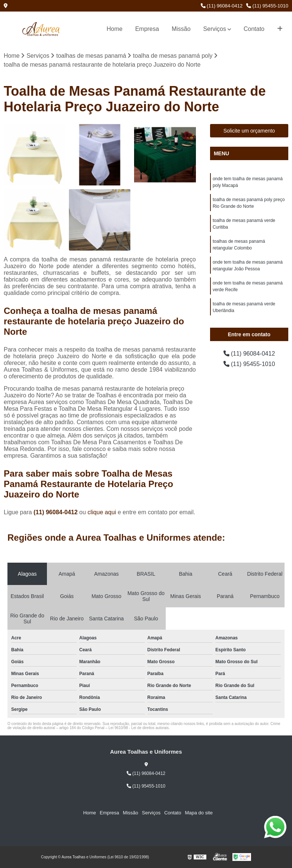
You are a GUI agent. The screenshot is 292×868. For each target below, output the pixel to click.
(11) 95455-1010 (267, 6)
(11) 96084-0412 (222, 6)
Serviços (215, 29)
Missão (181, 29)
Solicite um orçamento (249, 131)
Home (115, 29)
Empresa (147, 29)
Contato (254, 29)
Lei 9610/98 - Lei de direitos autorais (139, 728)
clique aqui (102, 512)
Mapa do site (199, 813)
